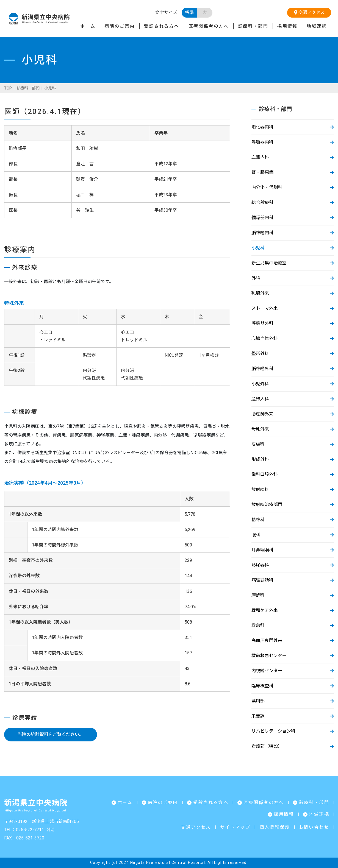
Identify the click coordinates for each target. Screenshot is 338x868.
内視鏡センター (267, 671)
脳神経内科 (262, 233)
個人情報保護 (275, 827)
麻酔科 (258, 595)
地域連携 (317, 26)
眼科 (256, 535)
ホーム (88, 26)
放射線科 (260, 489)
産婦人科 (260, 399)
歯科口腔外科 (265, 474)
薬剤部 (258, 701)
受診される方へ (162, 26)
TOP (8, 88)
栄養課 (258, 716)
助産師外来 (262, 414)
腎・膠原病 (262, 172)
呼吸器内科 (262, 142)
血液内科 (260, 157)
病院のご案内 (120, 26)
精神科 (258, 520)
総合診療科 (262, 203)
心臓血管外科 (265, 338)
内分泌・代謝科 (267, 187)
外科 (256, 278)
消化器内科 (262, 127)
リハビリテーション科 (273, 731)
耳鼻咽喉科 (262, 550)
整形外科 (260, 354)
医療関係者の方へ (209, 26)
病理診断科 (262, 580)
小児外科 (260, 384)
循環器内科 (262, 218)
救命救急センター (269, 656)
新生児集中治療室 (269, 263)
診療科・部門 (253, 26)
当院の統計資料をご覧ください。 (51, 734)
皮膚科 (258, 444)
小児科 (258, 248)
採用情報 (287, 26)
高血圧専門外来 (267, 640)
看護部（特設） (267, 746)
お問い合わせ (314, 827)
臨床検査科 (262, 686)
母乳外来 (260, 429)
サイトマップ (235, 827)
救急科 (258, 625)
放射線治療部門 (267, 505)
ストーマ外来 (265, 308)
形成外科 (260, 459)
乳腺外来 (260, 293)
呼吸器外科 (262, 323)
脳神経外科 (262, 369)
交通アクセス (309, 12)
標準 (189, 12)
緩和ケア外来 (265, 610)
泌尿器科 (260, 565)
